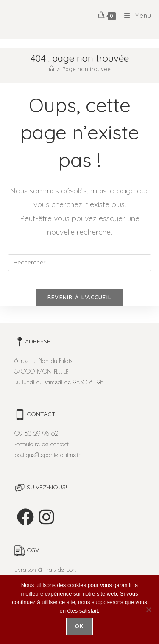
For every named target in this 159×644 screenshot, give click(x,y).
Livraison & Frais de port (45, 570)
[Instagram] (46, 517)
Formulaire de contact (42, 444)
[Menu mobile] (135, 16)
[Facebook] (25, 517)
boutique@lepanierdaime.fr (47, 455)
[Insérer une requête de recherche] (80, 263)
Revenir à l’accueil (80, 297)
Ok (79, 627)
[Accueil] (52, 69)
